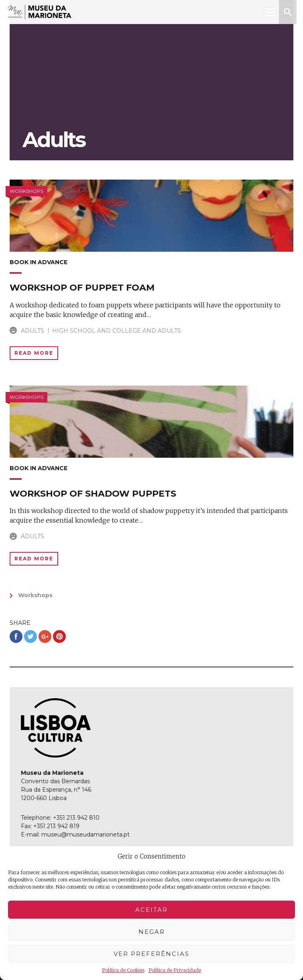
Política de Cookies (123, 970)
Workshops (35, 595)
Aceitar (151, 910)
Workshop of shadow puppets (93, 494)
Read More (34, 353)
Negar (152, 932)
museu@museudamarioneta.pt (85, 835)
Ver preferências (151, 954)
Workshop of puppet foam (82, 288)
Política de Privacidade (175, 970)
